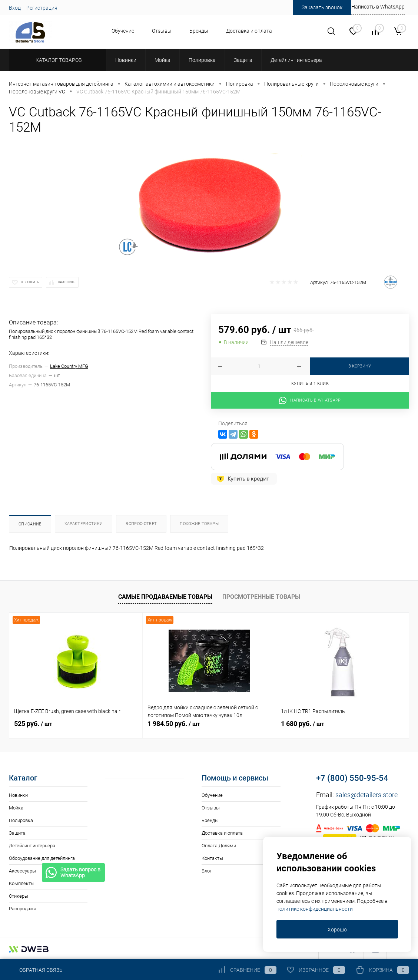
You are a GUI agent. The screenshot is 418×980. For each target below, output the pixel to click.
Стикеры (19, 896)
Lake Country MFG (69, 366)
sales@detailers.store (366, 795)
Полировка (21, 820)
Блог (207, 871)
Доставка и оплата (249, 31)
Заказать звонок (322, 7)
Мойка (16, 808)
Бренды (199, 31)
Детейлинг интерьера (32, 846)
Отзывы (162, 31)
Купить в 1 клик (310, 384)
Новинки (18, 795)
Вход (15, 8)
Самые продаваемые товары (165, 597)
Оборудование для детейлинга (42, 858)
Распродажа (23, 909)
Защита (17, 833)
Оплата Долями (219, 846)
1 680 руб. (303, 724)
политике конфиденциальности (315, 909)
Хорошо (337, 930)
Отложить (30, 282)
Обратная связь (36, 970)
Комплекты (22, 883)
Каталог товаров (58, 60)
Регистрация (42, 8)
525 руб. (33, 724)
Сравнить (67, 282)
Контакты (212, 858)
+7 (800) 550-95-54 (352, 778)
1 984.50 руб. (174, 724)
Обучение (123, 31)
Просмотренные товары (261, 597)
